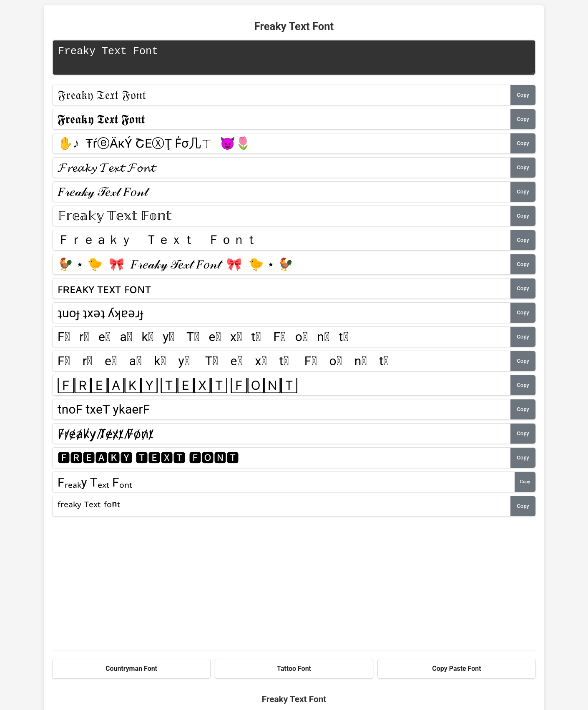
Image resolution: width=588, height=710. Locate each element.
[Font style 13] (281, 389)
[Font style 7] (281, 244)
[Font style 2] (281, 123)
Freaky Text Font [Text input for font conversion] (294, 60)
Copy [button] (523, 99)
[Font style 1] (281, 99)
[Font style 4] (281, 172)
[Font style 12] (281, 365)
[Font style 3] (281, 148)
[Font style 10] (281, 317)
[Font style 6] (281, 220)
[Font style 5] (281, 196)
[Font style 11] (281, 341)
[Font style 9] (281, 293)
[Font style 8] (281, 268)
